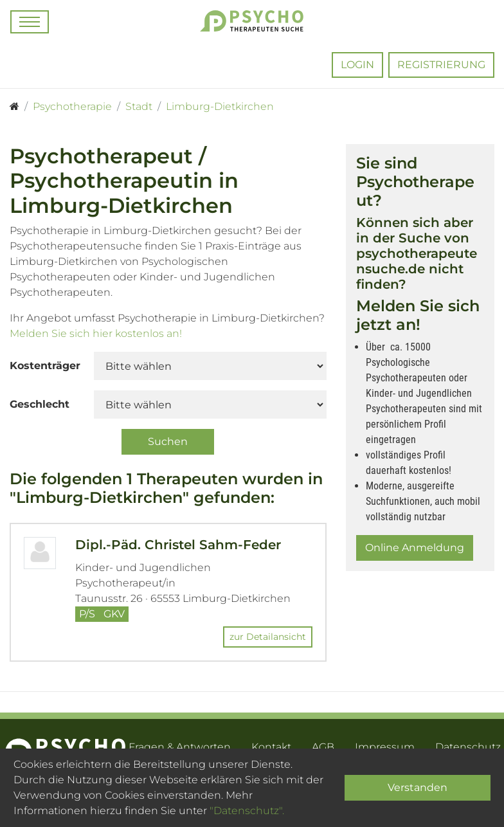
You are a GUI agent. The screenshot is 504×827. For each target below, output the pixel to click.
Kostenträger (45, 366)
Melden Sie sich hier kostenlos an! (96, 333)
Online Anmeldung (415, 548)
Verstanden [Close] (418, 787)
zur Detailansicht (268, 637)
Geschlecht (40, 404)
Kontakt (271, 747)
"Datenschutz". (247, 811)
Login (357, 65)
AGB (323, 747)
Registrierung (441, 65)
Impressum (385, 747)
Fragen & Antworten (180, 747)
